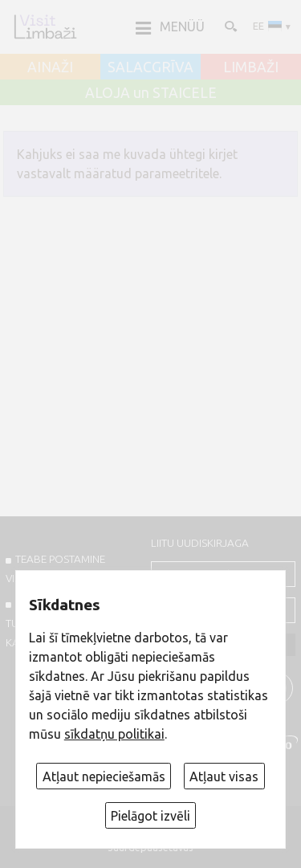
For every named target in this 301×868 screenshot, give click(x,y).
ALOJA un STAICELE (151, 93)
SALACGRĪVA (150, 67)
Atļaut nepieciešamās (104, 776)
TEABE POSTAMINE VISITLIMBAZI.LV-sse (55, 568)
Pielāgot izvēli (150, 816)
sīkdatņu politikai (114, 734)
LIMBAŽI (251, 67)
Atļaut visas (224, 776)
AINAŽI (50, 67)
